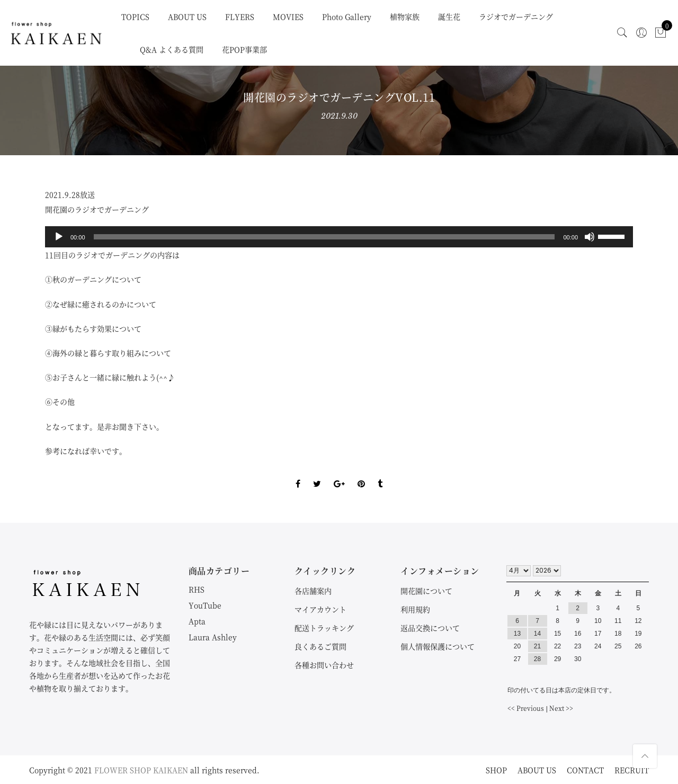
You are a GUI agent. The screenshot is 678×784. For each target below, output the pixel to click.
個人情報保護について (438, 646)
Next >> (561, 708)
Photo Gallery (347, 16)
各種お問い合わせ (324, 665)
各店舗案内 (313, 591)
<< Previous (526, 708)
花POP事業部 (244, 49)
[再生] (59, 237)
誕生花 (449, 16)
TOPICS (135, 16)
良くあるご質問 (320, 646)
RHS (197, 589)
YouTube (205, 605)
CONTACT (585, 770)
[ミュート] (590, 237)
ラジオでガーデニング (516, 16)
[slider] (324, 237)
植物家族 (405, 16)
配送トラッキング (324, 628)
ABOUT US (187, 16)
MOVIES (288, 16)
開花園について (426, 591)
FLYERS (240, 16)
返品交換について (430, 628)
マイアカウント (320, 609)
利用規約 (415, 609)
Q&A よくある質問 (172, 49)
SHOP (496, 770)
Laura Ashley (213, 637)
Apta (197, 621)
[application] (339, 237)
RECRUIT (632, 770)
